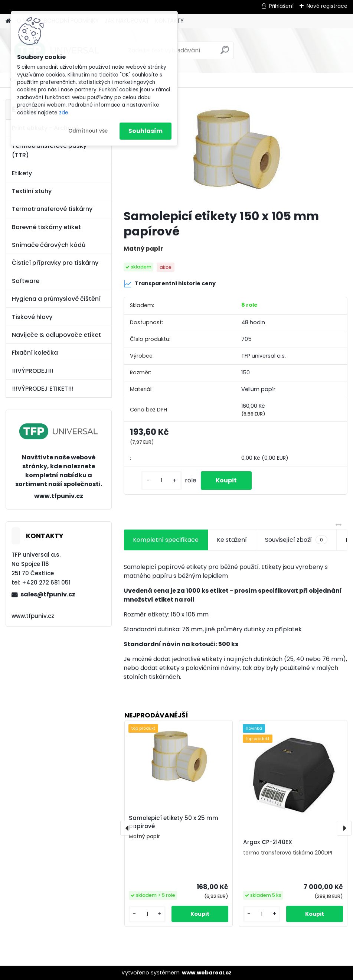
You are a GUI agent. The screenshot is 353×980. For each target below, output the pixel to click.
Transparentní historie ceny (170, 284)
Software (26, 281)
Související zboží (296, 540)
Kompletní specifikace (166, 540)
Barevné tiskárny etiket (46, 227)
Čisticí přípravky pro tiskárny (55, 263)
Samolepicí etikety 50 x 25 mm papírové (174, 822)
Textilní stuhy (32, 191)
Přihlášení (281, 6)
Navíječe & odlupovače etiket (56, 335)
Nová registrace (327, 6)
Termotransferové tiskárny (52, 209)
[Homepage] (8, 21)
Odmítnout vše (88, 131)
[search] (225, 53)
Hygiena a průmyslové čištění (56, 299)
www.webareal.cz (207, 973)
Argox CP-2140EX (268, 842)
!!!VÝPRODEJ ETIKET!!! (43, 389)
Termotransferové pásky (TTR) (49, 150)
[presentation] (128, 828)
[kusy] (161, 480)
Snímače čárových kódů (49, 245)
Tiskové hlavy (32, 317)
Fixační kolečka (35, 353)
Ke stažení (232, 540)
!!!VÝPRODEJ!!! (33, 371)
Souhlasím (146, 131)
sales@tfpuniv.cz (48, 594)
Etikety (22, 173)
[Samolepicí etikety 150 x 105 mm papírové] (236, 151)
